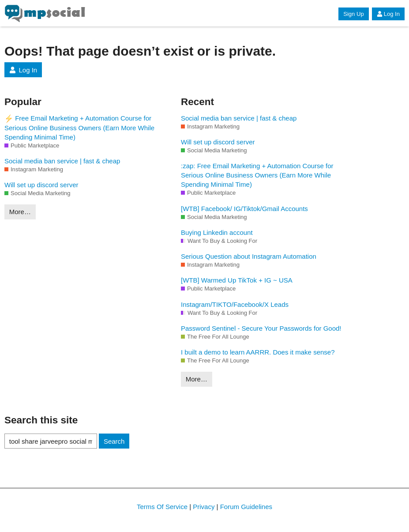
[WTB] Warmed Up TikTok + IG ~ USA (237, 280)
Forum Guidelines (246, 507)
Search (114, 441)
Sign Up (353, 14)
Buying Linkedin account (217, 232)
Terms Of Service (162, 507)
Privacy (204, 507)
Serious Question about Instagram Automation (249, 256)
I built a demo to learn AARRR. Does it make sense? (258, 352)
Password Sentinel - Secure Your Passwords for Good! (261, 328)
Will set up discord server (41, 185)
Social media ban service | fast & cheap (62, 161)
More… (20, 212)
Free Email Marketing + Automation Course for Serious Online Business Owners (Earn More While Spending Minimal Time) (79, 128)
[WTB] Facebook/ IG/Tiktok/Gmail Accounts (244, 209)
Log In (388, 14)
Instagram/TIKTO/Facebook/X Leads (235, 304)
